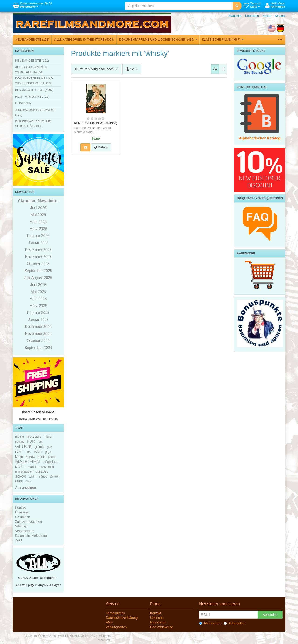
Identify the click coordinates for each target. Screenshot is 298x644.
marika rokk (46, 467)
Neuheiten (252, 16)
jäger (49, 452)
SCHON (20, 477)
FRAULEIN (34, 437)
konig (19, 457)
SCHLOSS (42, 472)
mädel (32, 467)
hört (28, 452)
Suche (267, 16)
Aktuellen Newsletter (38, 201)
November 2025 (38, 257)
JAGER (38, 452)
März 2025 (38, 306)
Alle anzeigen (25, 488)
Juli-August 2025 (38, 278)
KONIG (30, 457)
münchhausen (24, 472)
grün (49, 447)
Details (101, 147)
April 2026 (38, 222)
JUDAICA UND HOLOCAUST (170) (35, 112)
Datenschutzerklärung (31, 536)
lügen (52, 457)
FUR (31, 441)
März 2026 (38, 229)
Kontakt (280, 16)
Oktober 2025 (38, 264)
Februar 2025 (38, 313)
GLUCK (24, 446)
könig (42, 457)
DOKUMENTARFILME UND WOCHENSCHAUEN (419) (158, 40)
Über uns (22, 512)
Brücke (19, 437)
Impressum (158, 622)
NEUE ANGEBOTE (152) (32, 40)
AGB (19, 540)
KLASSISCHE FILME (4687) (223, 40)
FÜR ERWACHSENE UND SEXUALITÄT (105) (33, 124)
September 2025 (38, 271)
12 (132, 69)
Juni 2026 (38, 208)
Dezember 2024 (38, 327)
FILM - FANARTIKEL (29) (32, 97)
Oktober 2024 (38, 341)
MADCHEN (27, 461)
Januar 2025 (38, 320)
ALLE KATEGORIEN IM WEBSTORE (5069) (84, 40)
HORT (19, 452)
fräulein (49, 437)
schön (32, 477)
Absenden (270, 615)
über (28, 482)
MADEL (20, 467)
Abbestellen (235, 623)
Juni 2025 (38, 285)
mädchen (51, 462)
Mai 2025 (38, 292)
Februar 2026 (38, 236)
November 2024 (38, 334)
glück (39, 447)
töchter (54, 477)
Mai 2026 (38, 215)
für (40, 441)
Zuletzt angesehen (29, 522)
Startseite (235, 16)
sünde (43, 477)
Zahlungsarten (116, 627)
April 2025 (38, 299)
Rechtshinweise (162, 627)
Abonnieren (210, 623)
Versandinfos (25, 531)
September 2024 (38, 348)
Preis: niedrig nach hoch (96, 69)
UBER (19, 482)
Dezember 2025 (38, 250)
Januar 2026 (38, 243)
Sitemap (21, 526)
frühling (20, 442)
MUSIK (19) (23, 103)
